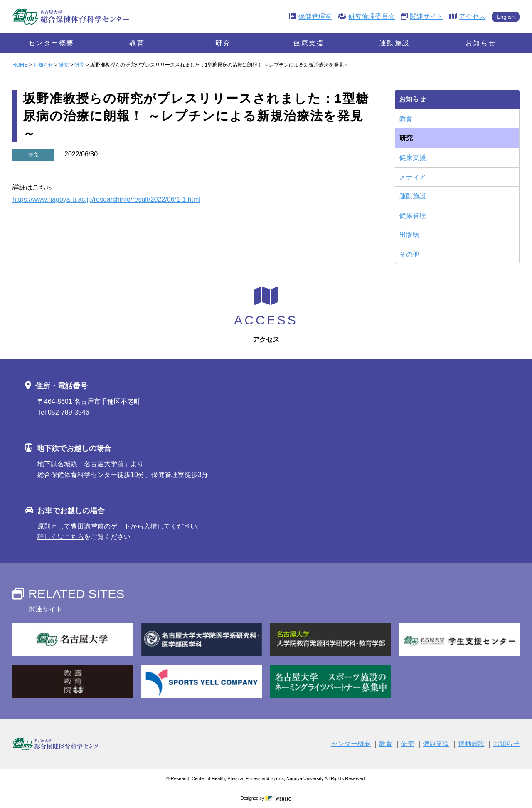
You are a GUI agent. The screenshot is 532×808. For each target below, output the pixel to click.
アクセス (467, 16)
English (506, 17)
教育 (137, 43)
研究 (223, 43)
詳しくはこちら (61, 537)
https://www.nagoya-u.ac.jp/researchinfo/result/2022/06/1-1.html (106, 199)
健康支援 (309, 43)
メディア (413, 177)
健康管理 (413, 216)
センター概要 (51, 43)
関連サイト (422, 16)
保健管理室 (310, 16)
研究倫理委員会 (366, 16)
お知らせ (481, 43)
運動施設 (395, 43)
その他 (409, 254)
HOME (20, 65)
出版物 (409, 235)
